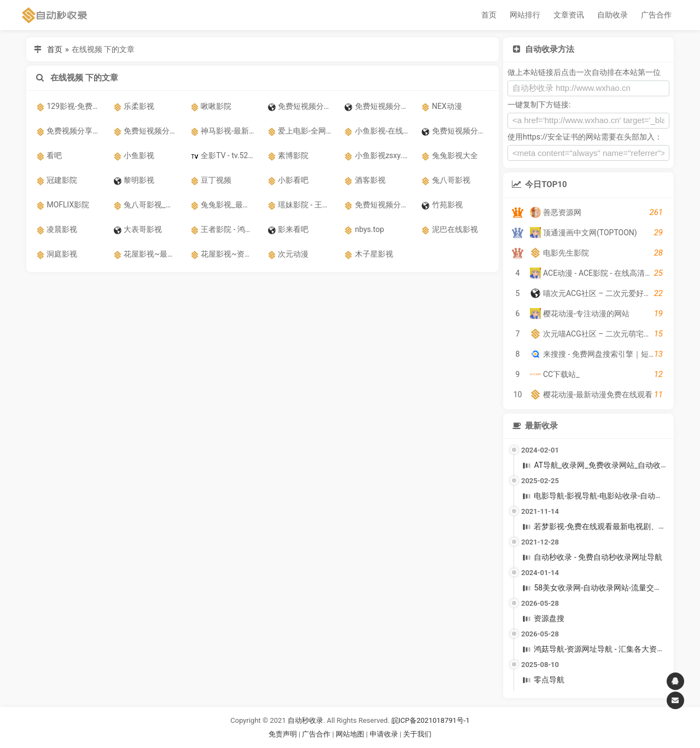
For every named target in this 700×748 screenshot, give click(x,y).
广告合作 (656, 15)
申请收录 (384, 734)
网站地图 (351, 734)
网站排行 (525, 15)
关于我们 (417, 734)
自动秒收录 (305, 720)
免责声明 (283, 734)
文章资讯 (569, 15)
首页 (489, 15)
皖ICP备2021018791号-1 (431, 720)
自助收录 (612, 15)
